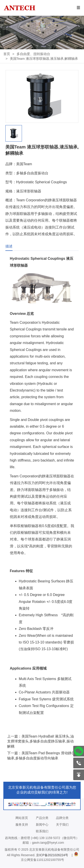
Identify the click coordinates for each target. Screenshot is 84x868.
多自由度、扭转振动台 (33, 54)
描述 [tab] (9, 246)
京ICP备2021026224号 (53, 855)
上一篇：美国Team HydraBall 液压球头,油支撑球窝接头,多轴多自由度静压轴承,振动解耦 (41, 741)
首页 (7, 54)
